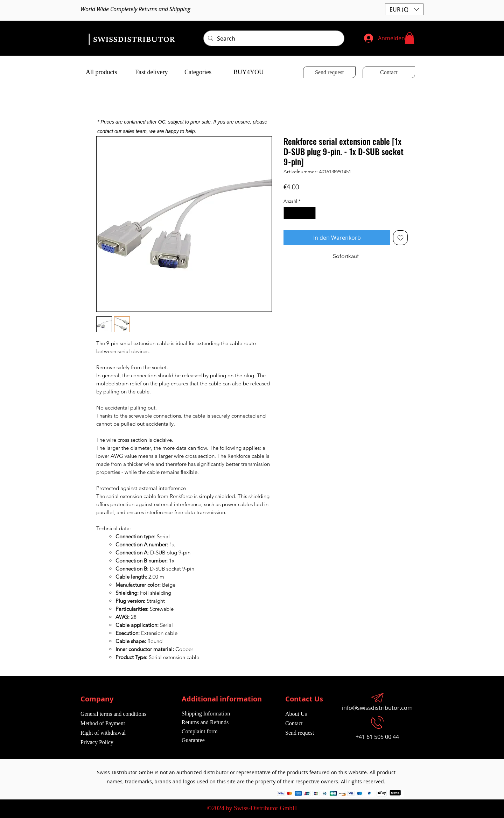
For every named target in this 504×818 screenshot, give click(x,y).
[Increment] (311, 213)
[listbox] (404, 9)
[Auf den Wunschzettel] (400, 238)
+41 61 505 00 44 (377, 737)
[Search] (273, 39)
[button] (404, 9)
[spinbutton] (300, 213)
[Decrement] (289, 213)
